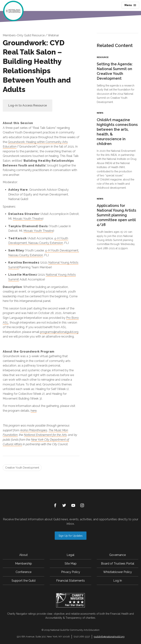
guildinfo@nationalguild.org (109, 637)
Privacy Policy (71, 572)
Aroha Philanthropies (34, 430)
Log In (118, 581)
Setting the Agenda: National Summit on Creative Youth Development (115, 71)
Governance (117, 555)
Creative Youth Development (22, 468)
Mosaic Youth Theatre (28, 219)
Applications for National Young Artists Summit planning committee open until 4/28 (116, 215)
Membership (23, 564)
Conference (23, 572)
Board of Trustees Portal (118, 564)
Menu (130, 5)
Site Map (71, 564)
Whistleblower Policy (117, 572)
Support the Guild (23, 581)
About (23, 555)
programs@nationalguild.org (59, 332)
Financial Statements (70, 581)
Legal (70, 555)
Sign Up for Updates (71, 536)
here (34, 411)
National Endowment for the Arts (45, 435)
